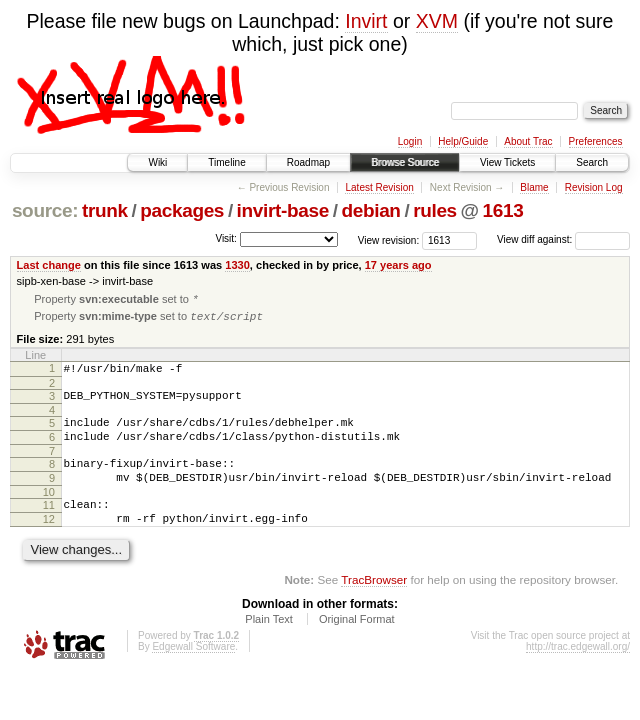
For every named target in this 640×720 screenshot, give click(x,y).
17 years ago (398, 265)
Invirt (366, 21)
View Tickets (507, 162)
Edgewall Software (193, 674)
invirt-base (283, 210)
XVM (437, 21)
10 (49, 514)
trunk (105, 210)
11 (49, 527)
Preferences (596, 141)
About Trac (528, 141)
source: (45, 210)
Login (410, 141)
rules (435, 210)
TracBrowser (374, 607)
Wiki (157, 162)
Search (592, 162)
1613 (503, 210)
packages (182, 210)
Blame (534, 187)
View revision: (389, 239)
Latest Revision (379, 187)
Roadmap (308, 162)
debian (370, 210)
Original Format (357, 647)
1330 (237, 265)
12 (49, 544)
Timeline (226, 162)
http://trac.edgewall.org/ (578, 674)
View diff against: (563, 239)
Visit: (226, 238)
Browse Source (405, 162)
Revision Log (594, 187)
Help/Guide (463, 141)
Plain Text (269, 647)
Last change (49, 265)
